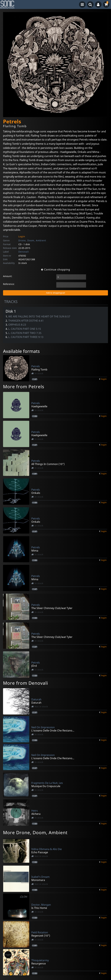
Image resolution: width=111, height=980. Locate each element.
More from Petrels (24, 386)
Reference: (9, 284)
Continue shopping (55, 270)
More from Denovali (26, 683)
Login (22, 236)
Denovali (24, 252)
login (104, 379)
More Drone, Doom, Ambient (35, 832)
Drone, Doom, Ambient (32, 240)
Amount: (8, 276)
